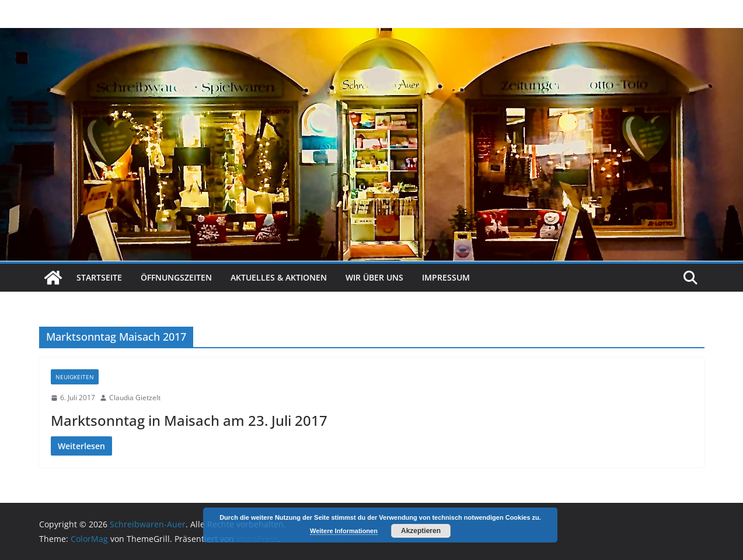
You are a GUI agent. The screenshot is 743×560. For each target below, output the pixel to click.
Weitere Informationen (344, 531)
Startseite (99, 277)
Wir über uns (374, 277)
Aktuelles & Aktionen (279, 277)
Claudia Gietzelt (135, 398)
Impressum (446, 277)
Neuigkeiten (75, 377)
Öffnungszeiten (176, 277)
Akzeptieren (421, 531)
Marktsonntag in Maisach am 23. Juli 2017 (189, 420)
